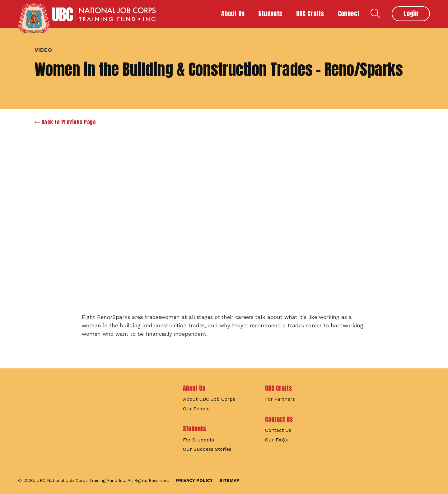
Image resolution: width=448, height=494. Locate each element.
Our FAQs (276, 440)
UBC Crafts (278, 388)
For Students (198, 440)
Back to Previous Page (65, 122)
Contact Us (279, 419)
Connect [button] (349, 14)
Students (194, 429)
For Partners (280, 399)
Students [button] (270, 14)
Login (411, 14)
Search (375, 13)
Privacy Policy (194, 480)
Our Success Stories (207, 449)
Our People (196, 409)
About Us (194, 388)
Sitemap (229, 480)
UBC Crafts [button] (310, 14)
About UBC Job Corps (209, 399)
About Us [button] (233, 14)
